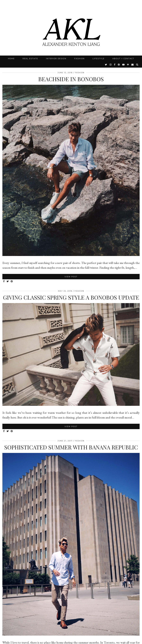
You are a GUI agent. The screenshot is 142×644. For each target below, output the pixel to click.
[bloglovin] (128, 65)
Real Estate (30, 59)
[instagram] (111, 65)
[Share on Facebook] (4, 281)
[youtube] (124, 65)
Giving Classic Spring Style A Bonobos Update (71, 297)
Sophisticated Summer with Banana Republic (71, 447)
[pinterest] (119, 65)
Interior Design (56, 59)
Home (11, 59)
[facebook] (115, 65)
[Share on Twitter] (8, 281)
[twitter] (106, 65)
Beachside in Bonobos (71, 79)
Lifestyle (99, 59)
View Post (71, 277)
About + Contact (123, 59)
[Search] (137, 65)
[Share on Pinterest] (12, 281)
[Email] (133, 65)
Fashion (79, 59)
